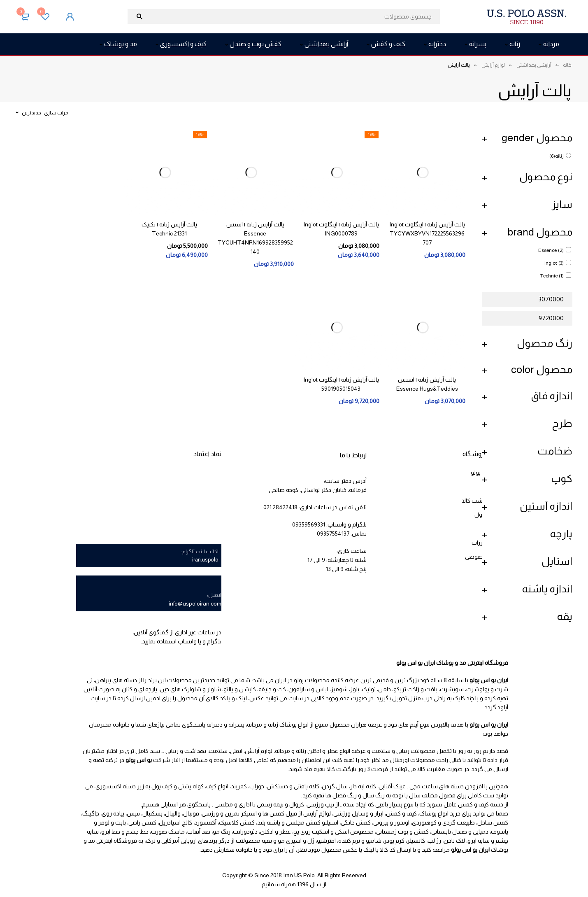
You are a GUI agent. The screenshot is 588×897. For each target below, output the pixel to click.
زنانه (557, 156)
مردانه (282, 751)
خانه (567, 65)
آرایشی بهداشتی (534, 65)
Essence (551, 250)
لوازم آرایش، (258, 751)
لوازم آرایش (493, 65)
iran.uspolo (205, 560)
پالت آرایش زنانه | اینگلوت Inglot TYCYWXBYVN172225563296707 (427, 233)
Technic (552, 276)
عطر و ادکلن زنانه (317, 751)
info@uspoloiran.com (195, 603)
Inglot (554, 263)
